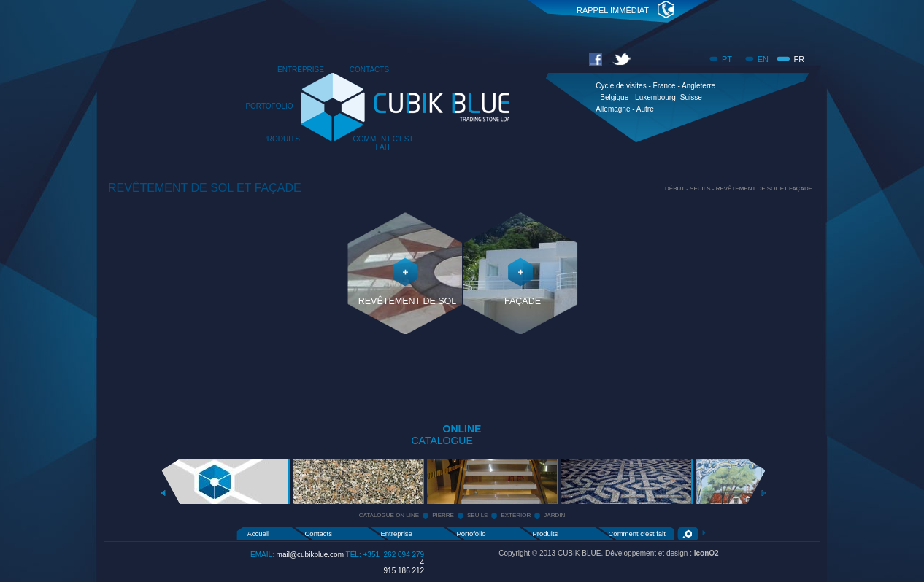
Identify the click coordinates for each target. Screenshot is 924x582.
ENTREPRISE (301, 70)
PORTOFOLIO (269, 106)
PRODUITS (281, 139)
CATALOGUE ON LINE (389, 515)
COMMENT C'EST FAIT (384, 143)
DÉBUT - (677, 189)
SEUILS (477, 515)
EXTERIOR (516, 515)
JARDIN (554, 515)
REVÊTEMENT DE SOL (408, 301)
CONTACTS (369, 70)
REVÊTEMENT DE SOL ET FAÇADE (764, 189)
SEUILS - (703, 189)
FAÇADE (523, 301)
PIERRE (443, 515)
